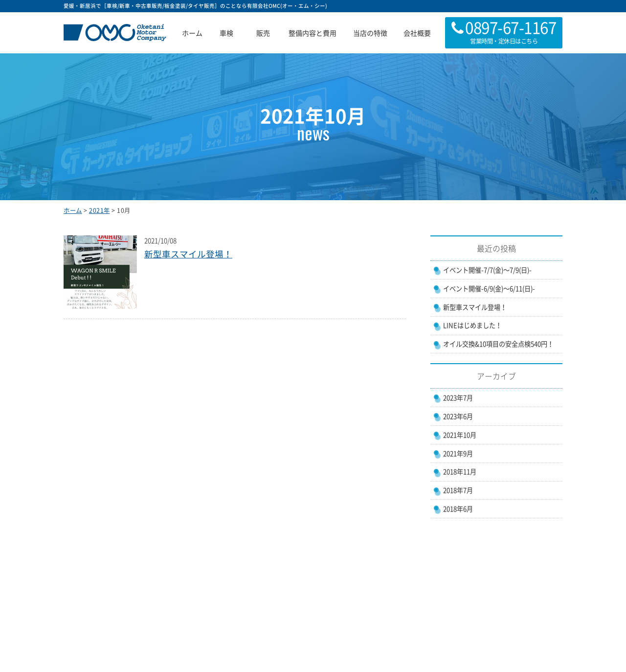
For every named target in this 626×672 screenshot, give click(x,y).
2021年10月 (460, 435)
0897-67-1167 (511, 27)
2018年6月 (458, 509)
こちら (529, 41)
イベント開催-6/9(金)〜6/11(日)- (489, 289)
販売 (263, 33)
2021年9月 (458, 453)
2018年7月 (458, 490)
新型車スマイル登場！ (188, 254)
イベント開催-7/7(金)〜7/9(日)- (487, 270)
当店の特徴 (370, 33)
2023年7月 (458, 398)
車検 (226, 33)
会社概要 (417, 33)
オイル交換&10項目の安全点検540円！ (498, 344)
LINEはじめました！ (472, 325)
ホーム (192, 33)
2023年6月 (458, 416)
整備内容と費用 (313, 33)
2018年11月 (460, 472)
